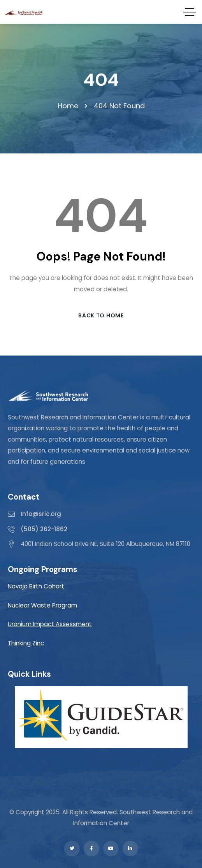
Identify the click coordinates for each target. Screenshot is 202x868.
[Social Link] (72, 849)
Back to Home (101, 315)
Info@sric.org (41, 514)
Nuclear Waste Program (42, 605)
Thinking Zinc (26, 643)
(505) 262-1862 (44, 529)
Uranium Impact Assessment (50, 624)
